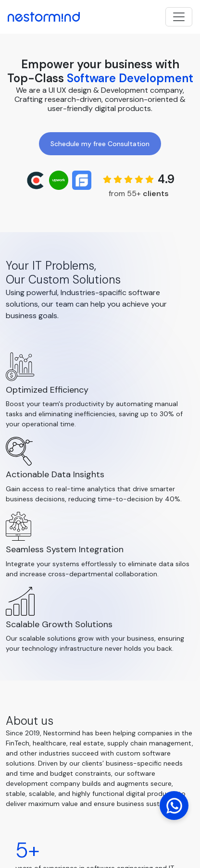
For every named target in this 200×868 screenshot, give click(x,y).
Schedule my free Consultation (100, 144)
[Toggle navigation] (179, 17)
